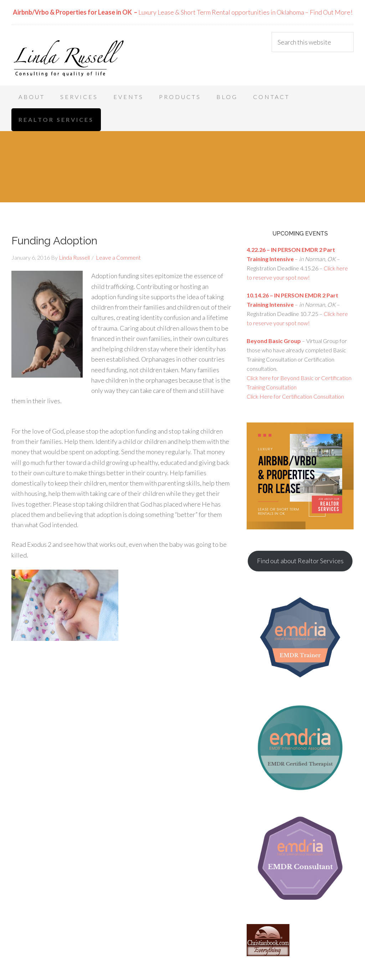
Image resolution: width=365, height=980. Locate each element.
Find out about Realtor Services (300, 561)
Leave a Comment (118, 257)
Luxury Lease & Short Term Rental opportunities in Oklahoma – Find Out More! (183, 12)
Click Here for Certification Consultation (295, 396)
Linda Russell (68, 57)
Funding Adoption (54, 241)
